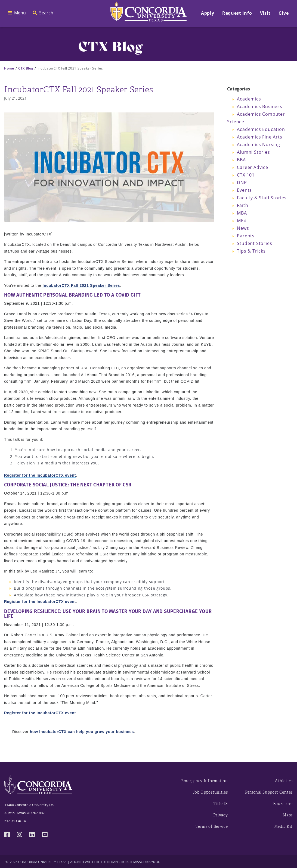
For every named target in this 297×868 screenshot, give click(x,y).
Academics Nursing (259, 144)
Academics (249, 99)
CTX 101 (246, 175)
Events (244, 190)
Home (9, 68)
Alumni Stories (253, 152)
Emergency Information (205, 781)
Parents (246, 236)
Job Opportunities (210, 792)
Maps (288, 815)
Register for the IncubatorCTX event (40, 475)
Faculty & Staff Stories (262, 198)
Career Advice (252, 167)
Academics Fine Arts (259, 137)
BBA (241, 160)
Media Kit (283, 827)
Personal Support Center (269, 792)
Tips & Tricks (251, 251)
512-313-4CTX (15, 821)
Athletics (284, 781)
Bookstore (283, 804)
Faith (242, 205)
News (243, 228)
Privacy (221, 815)
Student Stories (254, 243)
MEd (242, 221)
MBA (242, 213)
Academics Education (261, 129)
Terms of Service (212, 827)
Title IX (221, 804)
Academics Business (259, 106)
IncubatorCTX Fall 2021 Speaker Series (81, 285)
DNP (242, 183)
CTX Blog (26, 68)
